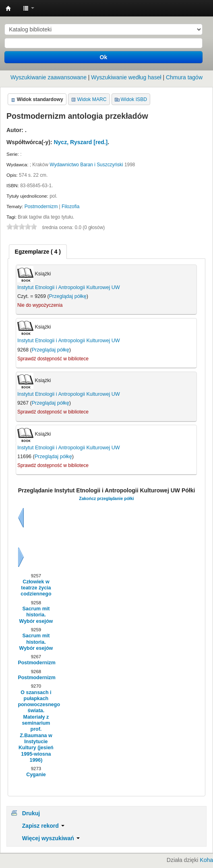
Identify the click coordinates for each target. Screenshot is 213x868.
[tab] (38, 252)
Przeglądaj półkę (68, 296)
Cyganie (36, 775)
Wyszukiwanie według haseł (126, 77)
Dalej (21, 557)
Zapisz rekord (43, 826)
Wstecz (21, 518)
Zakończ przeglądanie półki (106, 498)
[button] (29, 8)
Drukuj (31, 813)
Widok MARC (92, 99)
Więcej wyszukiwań (51, 838)
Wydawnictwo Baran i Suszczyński (86, 165)
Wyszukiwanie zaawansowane (49, 77)
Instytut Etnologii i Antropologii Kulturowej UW (8, 8)
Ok (104, 57)
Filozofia (70, 207)
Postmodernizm (41, 207)
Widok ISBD (134, 99)
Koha (206, 860)
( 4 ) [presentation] (38, 252)
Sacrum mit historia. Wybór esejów (36, 615)
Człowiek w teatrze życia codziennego (36, 588)
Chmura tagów (184, 77)
